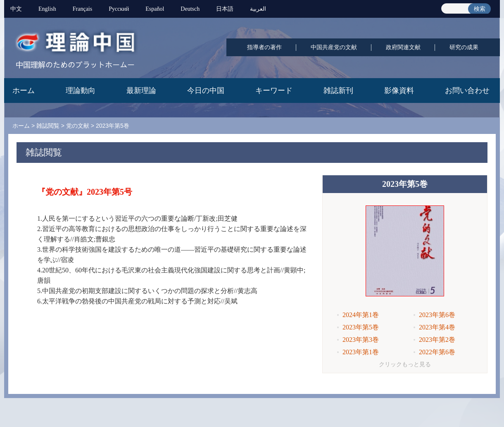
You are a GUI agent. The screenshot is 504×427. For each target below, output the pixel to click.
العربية (258, 9)
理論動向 (81, 91)
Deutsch (190, 9)
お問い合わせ (467, 91)
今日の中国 (206, 91)
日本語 (225, 9)
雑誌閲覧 (48, 126)
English (47, 9)
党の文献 (78, 126)
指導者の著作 (264, 47)
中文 (16, 9)
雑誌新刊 (338, 91)
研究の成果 (464, 47)
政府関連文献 (403, 47)
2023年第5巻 (113, 126)
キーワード (274, 91)
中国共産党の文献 (334, 47)
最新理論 (141, 91)
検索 (480, 9)
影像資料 (399, 91)
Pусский (119, 9)
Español (155, 9)
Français (82, 9)
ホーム (24, 91)
